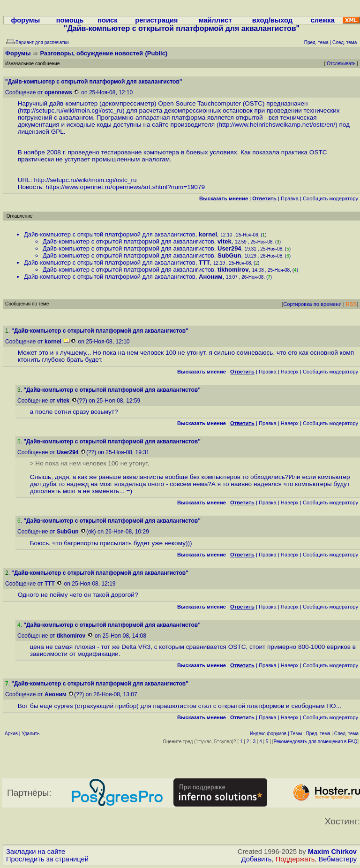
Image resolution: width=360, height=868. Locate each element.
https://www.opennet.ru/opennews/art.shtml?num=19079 (125, 187)
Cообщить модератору (330, 198)
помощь (70, 20)
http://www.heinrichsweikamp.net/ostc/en (276, 125)
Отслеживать (341, 64)
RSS (351, 304)
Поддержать (295, 859)
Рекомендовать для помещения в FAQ (316, 742)
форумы (26, 20)
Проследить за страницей (47, 859)
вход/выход (272, 20)
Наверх (290, 372)
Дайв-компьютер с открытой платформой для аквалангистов (110, 234)
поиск (107, 20)
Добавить (257, 859)
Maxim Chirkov (332, 852)
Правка (290, 198)
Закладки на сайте (36, 852)
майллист (215, 20)
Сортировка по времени (312, 304)
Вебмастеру (338, 859)
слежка (323, 20)
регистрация (156, 20)
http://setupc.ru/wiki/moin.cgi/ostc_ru (71, 110)
